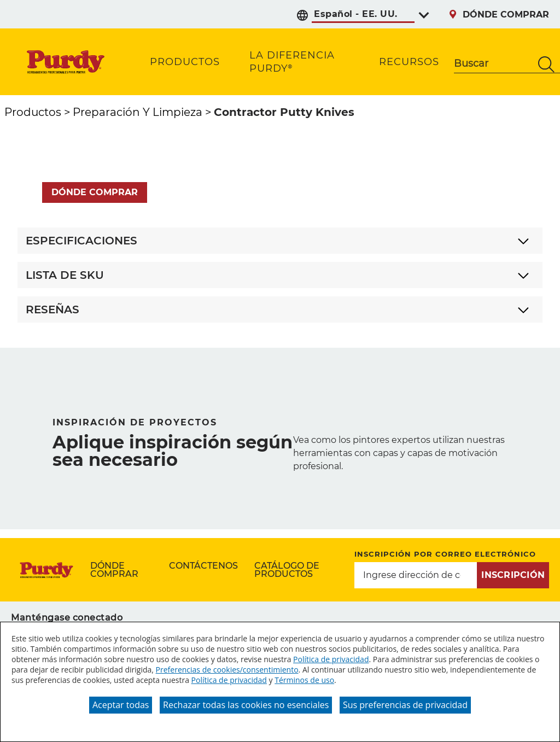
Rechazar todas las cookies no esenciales (246, 705)
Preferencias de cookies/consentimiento (227, 670)
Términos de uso (304, 680)
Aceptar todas (121, 705)
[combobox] (493, 65)
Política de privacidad (331, 659)
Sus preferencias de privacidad (405, 705)
